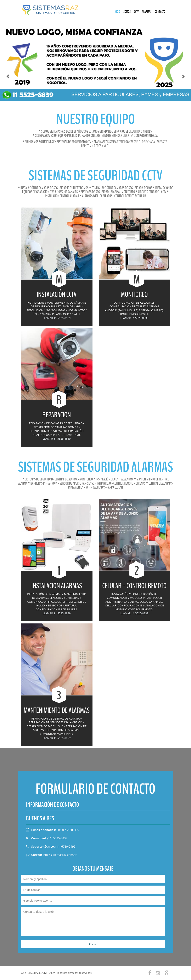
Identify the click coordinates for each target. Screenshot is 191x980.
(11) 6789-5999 (65, 846)
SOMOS (127, 12)
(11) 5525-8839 (57, 838)
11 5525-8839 (62, 318)
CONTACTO (160, 12)
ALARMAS (147, 12)
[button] (5, 63)
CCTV (136, 12)
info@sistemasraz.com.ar (60, 855)
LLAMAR (48, 318)
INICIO (117, 12)
